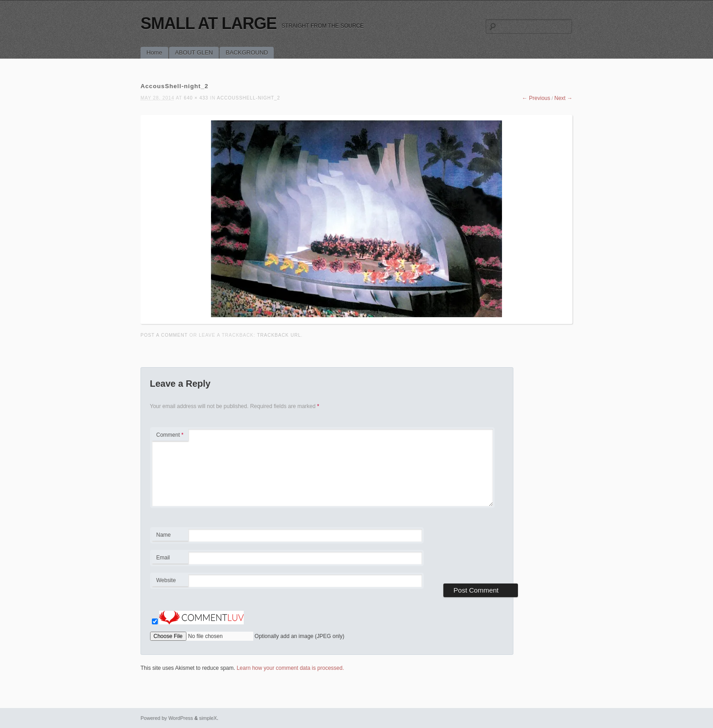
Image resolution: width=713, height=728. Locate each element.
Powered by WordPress (167, 718)
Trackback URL (279, 335)
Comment (170, 435)
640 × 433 (196, 98)
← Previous (536, 98)
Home (154, 52)
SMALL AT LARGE (208, 23)
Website (166, 580)
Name (170, 536)
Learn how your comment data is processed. (290, 668)
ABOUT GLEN (194, 52)
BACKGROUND (247, 52)
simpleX (208, 718)
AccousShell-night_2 (249, 98)
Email (170, 559)
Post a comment (164, 335)
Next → (563, 98)
